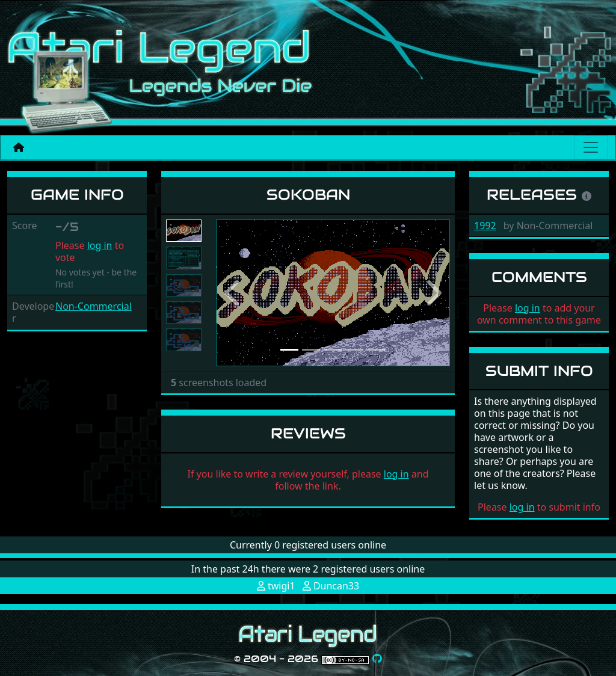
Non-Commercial (94, 306)
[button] (233, 293)
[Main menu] (591, 147)
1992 (485, 226)
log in (100, 245)
